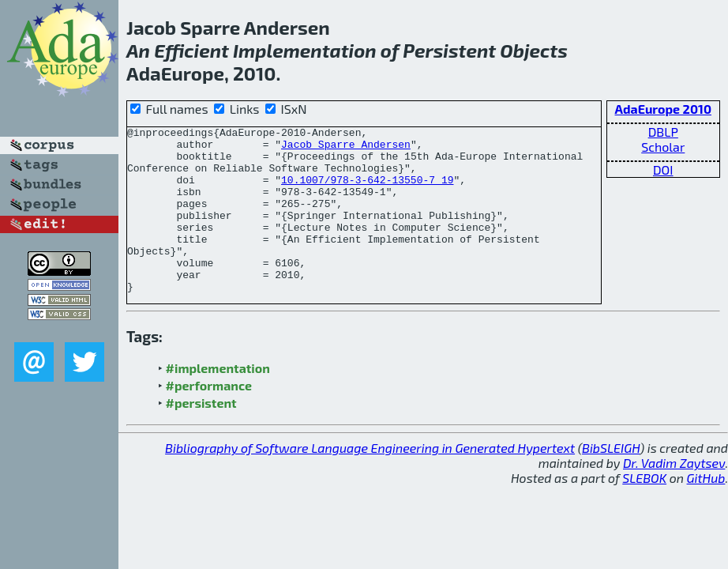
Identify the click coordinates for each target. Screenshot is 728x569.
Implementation (305, 50)
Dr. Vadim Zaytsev (674, 496)
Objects (534, 50)
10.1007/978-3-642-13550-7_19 (367, 191)
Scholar (663, 147)
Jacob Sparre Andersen (346, 149)
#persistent (201, 436)
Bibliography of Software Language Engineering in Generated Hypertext (370, 481)
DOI (663, 170)
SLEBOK (644, 511)
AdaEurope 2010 (663, 109)
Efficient (191, 50)
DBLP (663, 132)
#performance (209, 418)
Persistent (449, 50)
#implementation (218, 401)
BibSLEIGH (611, 481)
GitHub (706, 511)
